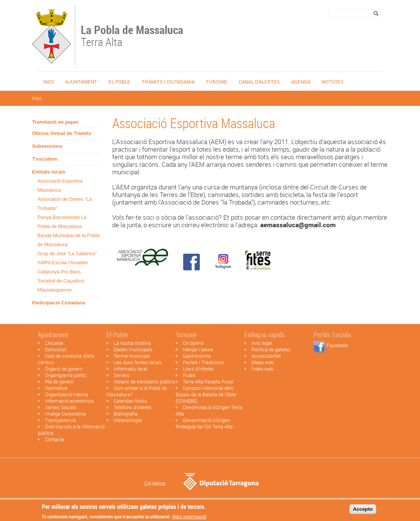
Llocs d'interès (198, 369)
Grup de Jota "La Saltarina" (67, 254)
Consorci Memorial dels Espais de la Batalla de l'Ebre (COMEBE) (206, 394)
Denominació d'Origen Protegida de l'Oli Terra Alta (204, 423)
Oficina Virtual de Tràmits (62, 133)
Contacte (55, 439)
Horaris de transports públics (144, 381)
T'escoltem (45, 159)
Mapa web (263, 362)
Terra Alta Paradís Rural (208, 381)
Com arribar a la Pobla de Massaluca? (137, 391)
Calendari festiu (130, 401)
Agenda (301, 82)
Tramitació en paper (55, 122)
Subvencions (47, 146)
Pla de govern (59, 381)
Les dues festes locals (138, 362)
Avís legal (262, 343)
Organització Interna (66, 394)
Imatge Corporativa (65, 414)
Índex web (262, 369)
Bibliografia (126, 414)
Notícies (333, 82)
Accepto (363, 511)
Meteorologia (128, 420)
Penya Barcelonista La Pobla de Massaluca (62, 222)
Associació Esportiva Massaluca (60, 185)
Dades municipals (133, 349)
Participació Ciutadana (59, 303)
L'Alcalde (54, 343)
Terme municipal (132, 356)
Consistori (56, 349)
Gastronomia (197, 356)
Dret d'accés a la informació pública (71, 430)
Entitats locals (49, 172)
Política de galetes (271, 349)
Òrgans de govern (64, 369)
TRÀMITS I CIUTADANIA (168, 82)
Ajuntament (81, 82)
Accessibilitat (266, 356)
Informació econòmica (69, 401)
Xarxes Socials (61, 407)
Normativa (56, 388)
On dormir (193, 343)
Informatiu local (130, 369)
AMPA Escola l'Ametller (63, 263)
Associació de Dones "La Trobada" (65, 204)
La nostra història (132, 343)
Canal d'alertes (259, 82)
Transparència (60, 420)
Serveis (122, 375)
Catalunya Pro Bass (59, 272)
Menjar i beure (198, 349)
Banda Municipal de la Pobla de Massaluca (69, 240)
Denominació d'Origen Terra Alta (209, 410)
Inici (49, 82)
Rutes (189, 375)
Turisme (217, 82)
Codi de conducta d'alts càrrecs (66, 359)
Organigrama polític (66, 375)
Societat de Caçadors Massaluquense (61, 285)
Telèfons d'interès (133, 407)
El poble (119, 82)
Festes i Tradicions (203, 362)
